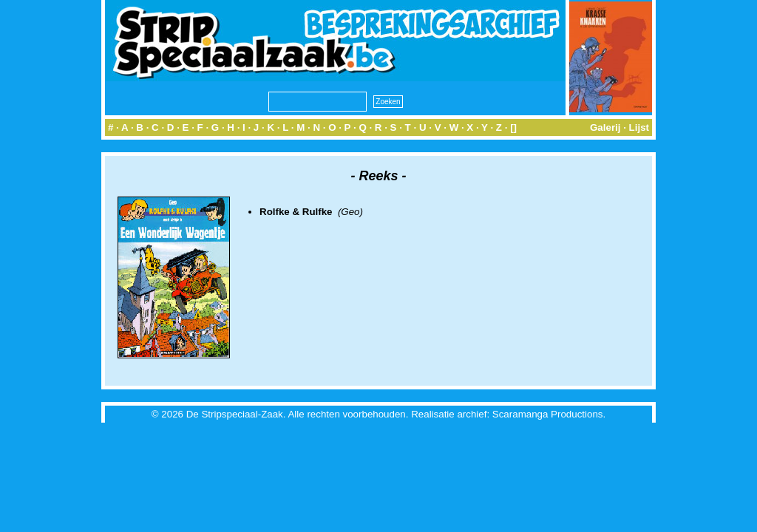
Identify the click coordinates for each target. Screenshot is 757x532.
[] (513, 127)
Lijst (639, 127)
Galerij (605, 127)
